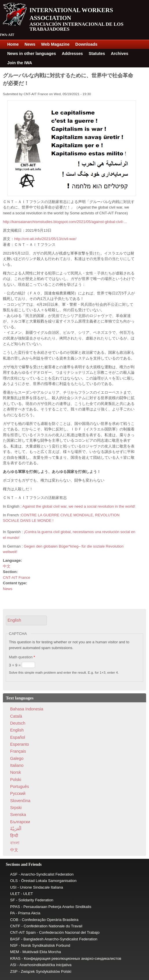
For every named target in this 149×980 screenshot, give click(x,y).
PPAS (15, 907)
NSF (14, 945)
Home (13, 44)
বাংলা (15, 843)
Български (20, 822)
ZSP (14, 971)
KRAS (15, 958)
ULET (15, 894)
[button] (26, 620)
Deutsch (18, 723)
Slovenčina (20, 801)
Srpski (16, 808)
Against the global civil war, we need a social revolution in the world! (79, 506)
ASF (14, 874)
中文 (7, 566)
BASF (15, 939)
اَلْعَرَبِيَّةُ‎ (16, 829)
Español (18, 737)
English (17, 730)
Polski (16, 780)
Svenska (18, 815)
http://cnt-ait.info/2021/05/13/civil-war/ (45, 239)
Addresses (72, 54)
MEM (15, 952)
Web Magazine (55, 44)
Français (18, 751)
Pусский (18, 793)
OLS (14, 881)
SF (13, 900)
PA (12, 913)
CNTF (15, 926)
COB (14, 920)
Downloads (86, 44)
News (30, 44)
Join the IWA (20, 63)
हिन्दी (14, 836)
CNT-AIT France (16, 577)
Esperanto (20, 744)
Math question (22, 657)
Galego (17, 758)
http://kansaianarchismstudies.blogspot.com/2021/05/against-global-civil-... (65, 222)
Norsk (15, 772)
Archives (119, 54)
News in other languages (32, 54)
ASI (13, 965)
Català (16, 716)
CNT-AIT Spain (23, 932)
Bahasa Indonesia (27, 709)
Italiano (17, 765)
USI (13, 887)
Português (20, 786)
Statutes (97, 54)
